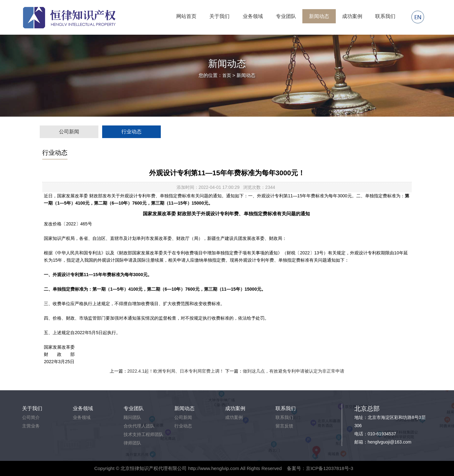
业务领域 (253, 16)
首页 (227, 75)
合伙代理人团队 (139, 426)
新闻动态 (319, 16)
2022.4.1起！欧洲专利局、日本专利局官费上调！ (176, 371)
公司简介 (31, 417)
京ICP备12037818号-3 (329, 468)
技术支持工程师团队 (143, 434)
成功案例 (352, 16)
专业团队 (286, 16)
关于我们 (219, 16)
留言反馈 (284, 426)
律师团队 (132, 443)
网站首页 (186, 16)
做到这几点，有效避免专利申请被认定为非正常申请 (294, 371)
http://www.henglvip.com (214, 468)
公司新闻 (69, 132)
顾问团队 (132, 417)
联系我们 (385, 16)
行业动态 (131, 132)
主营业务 (31, 426)
